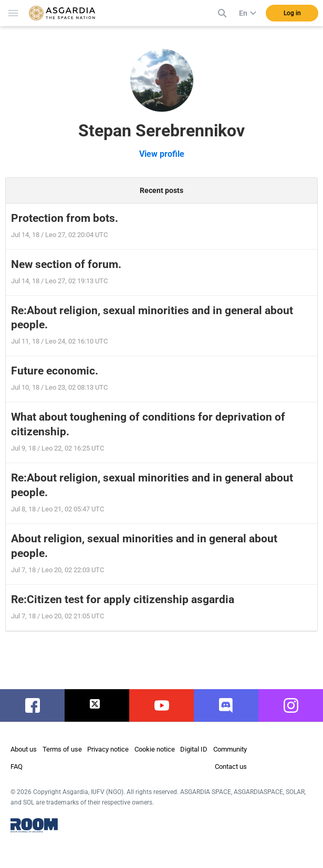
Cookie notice (155, 749)
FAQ (17, 767)
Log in (292, 13)
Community (230, 749)
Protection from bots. (65, 218)
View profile (162, 154)
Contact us (231, 767)
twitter (97, 705)
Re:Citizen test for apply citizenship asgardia (123, 599)
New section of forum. (66, 264)
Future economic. (55, 371)
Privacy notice (108, 749)
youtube (162, 705)
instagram (294, 705)
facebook (35, 705)
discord (226, 705)
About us (24, 749)
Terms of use (62, 749)
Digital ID (194, 749)
